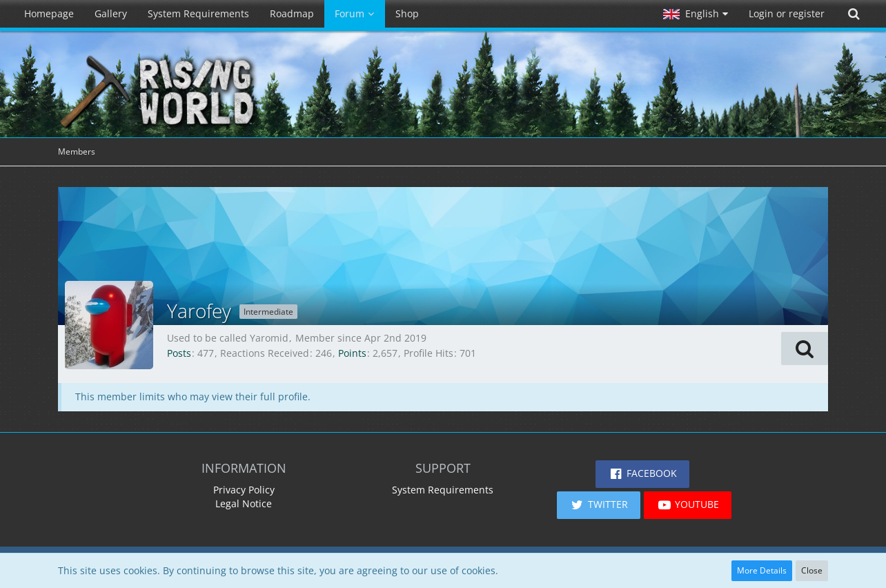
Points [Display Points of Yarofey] (352, 353)
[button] (696, 14)
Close (812, 570)
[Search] (854, 14)
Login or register (787, 13)
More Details (762, 570)
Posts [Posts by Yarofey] (179, 353)
